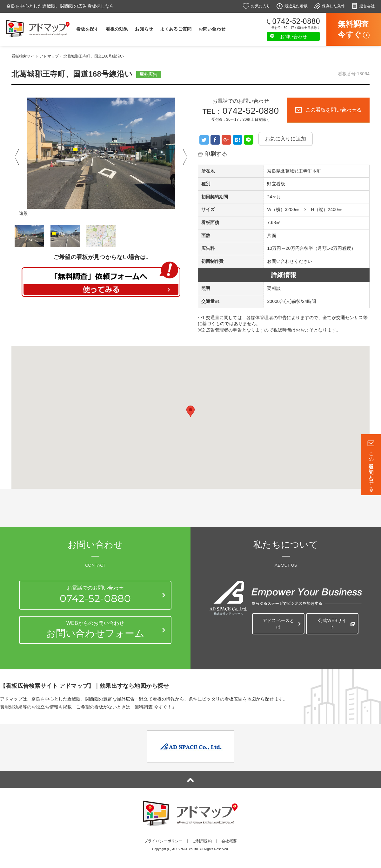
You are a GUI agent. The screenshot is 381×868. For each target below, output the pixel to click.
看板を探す (87, 29)
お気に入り (261, 6)
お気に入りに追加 (286, 139)
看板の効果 (117, 29)
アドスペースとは (277, 621)
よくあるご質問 (176, 29)
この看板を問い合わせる (371, 469)
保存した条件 (334, 6)
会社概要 (229, 841)
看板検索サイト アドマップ (35, 56)
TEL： (241, 115)
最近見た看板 (296, 6)
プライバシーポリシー (163, 841)
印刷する (217, 154)
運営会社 (367, 6)
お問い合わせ (212, 29)
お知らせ (144, 29)
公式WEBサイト (331, 621)
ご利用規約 (202, 841)
